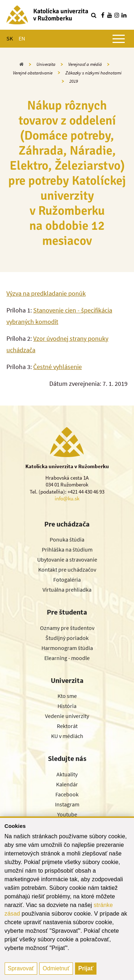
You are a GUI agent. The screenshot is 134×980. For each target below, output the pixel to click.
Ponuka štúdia (67, 539)
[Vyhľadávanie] (94, 15)
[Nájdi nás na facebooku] (103, 15)
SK (10, 38)
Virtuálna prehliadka (67, 590)
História (67, 706)
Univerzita (46, 64)
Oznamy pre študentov (67, 628)
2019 (74, 81)
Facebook (67, 794)
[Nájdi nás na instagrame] (117, 15)
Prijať (86, 968)
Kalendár (67, 784)
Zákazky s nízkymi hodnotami (93, 73)
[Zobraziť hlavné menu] (119, 39)
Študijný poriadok (67, 638)
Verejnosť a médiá (85, 64)
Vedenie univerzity (67, 716)
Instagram (67, 804)
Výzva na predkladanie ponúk (46, 293)
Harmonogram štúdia (67, 648)
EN (22, 38)
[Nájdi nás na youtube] (110, 15)
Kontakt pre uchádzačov (67, 569)
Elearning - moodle (67, 658)
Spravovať (21, 968)
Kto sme (67, 696)
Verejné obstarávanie (33, 73)
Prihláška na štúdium (67, 549)
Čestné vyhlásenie (58, 367)
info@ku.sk (67, 498)
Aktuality (67, 774)
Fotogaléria (67, 579)
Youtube (67, 814)
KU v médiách (67, 736)
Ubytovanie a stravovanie (67, 559)
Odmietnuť (56, 968)
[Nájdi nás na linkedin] (124, 15)
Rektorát (67, 726)
